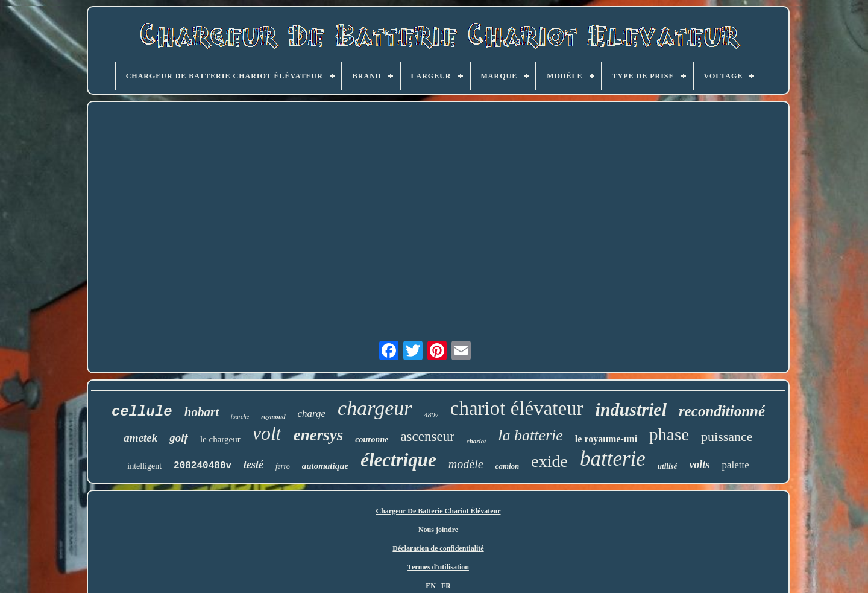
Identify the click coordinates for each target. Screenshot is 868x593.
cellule (142, 412)
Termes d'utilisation (438, 567)
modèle (466, 464)
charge (312, 414)
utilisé (668, 466)
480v (431, 415)
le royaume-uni (606, 439)
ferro (283, 466)
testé (253, 465)
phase (669, 434)
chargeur (375, 408)
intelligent (144, 466)
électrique (398, 460)
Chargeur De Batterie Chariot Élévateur (438, 511)
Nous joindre (438, 530)
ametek (140, 438)
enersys (319, 435)
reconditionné (722, 411)
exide (549, 461)
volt (267, 433)
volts (699, 465)
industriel (631, 409)
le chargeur (220, 439)
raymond (273, 416)
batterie (613, 459)
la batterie (530, 435)
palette (735, 465)
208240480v (203, 466)
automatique (325, 466)
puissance (727, 436)
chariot (476, 441)
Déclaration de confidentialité (438, 548)
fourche (240, 417)
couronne (372, 439)
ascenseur (427, 436)
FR (446, 586)
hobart (202, 412)
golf (179, 438)
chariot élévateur (517, 408)
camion (508, 466)
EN (431, 586)
